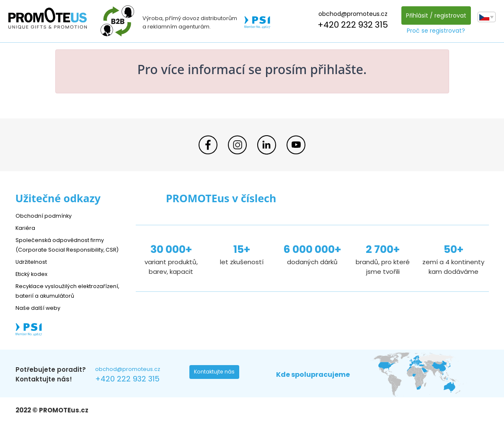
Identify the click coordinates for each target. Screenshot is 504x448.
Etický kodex (34, 283)
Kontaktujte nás (217, 394)
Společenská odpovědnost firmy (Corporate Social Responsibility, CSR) (66, 249)
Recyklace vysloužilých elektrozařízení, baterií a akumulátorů (53, 305)
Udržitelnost (34, 271)
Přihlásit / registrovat (434, 15)
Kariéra (26, 228)
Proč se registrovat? (434, 31)
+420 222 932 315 (351, 25)
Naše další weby (41, 327)
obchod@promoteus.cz (350, 14)
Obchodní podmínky (47, 215)
